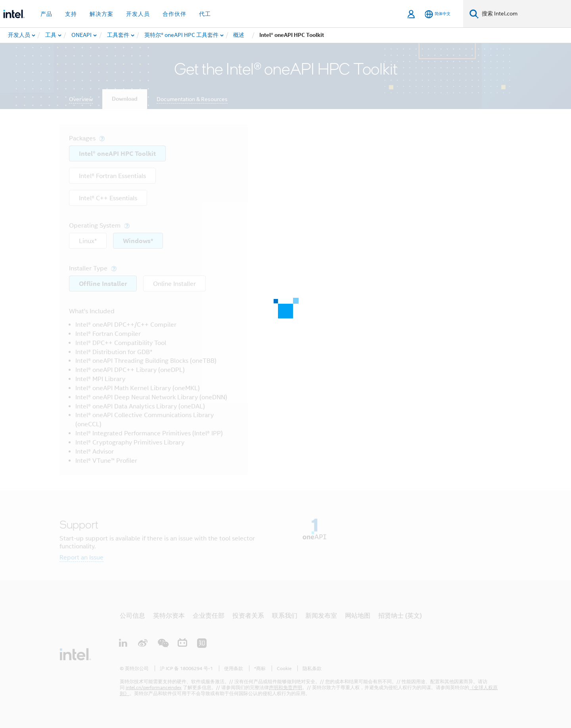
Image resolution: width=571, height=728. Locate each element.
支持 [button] (71, 14)
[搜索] (474, 14)
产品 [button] (46, 14)
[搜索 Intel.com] (525, 14)
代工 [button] (205, 14)
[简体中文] (438, 14)
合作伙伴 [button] (174, 14)
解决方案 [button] (102, 14)
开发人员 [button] (138, 14)
